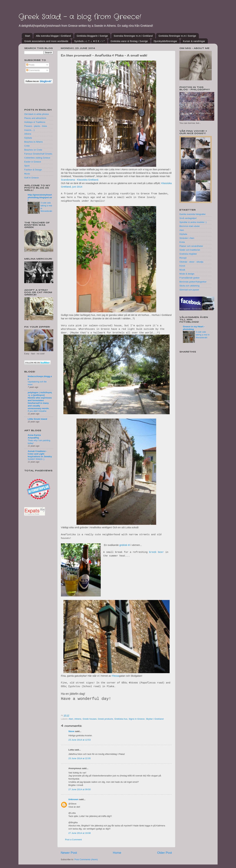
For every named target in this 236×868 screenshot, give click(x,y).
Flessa (116, 676)
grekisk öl (125, 545)
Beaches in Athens (34, 142)
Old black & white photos (37, 114)
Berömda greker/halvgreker (193, 282)
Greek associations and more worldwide (46, 41)
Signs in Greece (137, 719)
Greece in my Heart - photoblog (194, 328)
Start (28, 36)
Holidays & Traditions (35, 122)
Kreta (182, 242)
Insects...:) (29, 130)
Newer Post (69, 853)
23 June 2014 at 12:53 (79, 740)
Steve (71, 731)
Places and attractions (35, 118)
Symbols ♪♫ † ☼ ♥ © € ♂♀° (89, 41)
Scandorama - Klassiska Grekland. (80, 180)
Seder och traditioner (190, 250)
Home (117, 853)
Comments (33, 70)
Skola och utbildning (189, 286)
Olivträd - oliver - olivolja (191, 262)
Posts (30, 65)
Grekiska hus (121, 719)
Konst (182, 266)
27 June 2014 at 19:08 (79, 833)
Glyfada (28, 138)
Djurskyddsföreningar (165, 41)
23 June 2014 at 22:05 (79, 758)
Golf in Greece (31, 178)
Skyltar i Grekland (155, 719)
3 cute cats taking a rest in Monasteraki (203, 335)
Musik (182, 270)
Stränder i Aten (187, 238)
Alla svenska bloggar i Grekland (53, 36)
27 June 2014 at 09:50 (79, 789)
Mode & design (187, 274)
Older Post (165, 853)
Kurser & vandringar (194, 41)
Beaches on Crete (33, 150)
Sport (27, 166)
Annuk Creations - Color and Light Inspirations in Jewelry (40, 454)
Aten (71, 719)
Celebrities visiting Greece (37, 158)
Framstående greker (190, 278)
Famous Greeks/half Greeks (38, 154)
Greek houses (90, 719)
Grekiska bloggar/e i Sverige (92, 36)
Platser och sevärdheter (191, 246)
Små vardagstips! (188, 218)
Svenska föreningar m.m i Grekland (133, 36)
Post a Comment (73, 840)
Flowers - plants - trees (36, 126)
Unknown (73, 799)
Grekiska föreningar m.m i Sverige (177, 36)
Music (27, 174)
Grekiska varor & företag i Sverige (129, 41)
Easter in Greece (33, 162)
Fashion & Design (33, 170)
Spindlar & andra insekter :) (193, 222)
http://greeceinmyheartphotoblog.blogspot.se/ (40, 197)
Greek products (105, 719)
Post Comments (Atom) (86, 859)
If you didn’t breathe (37, 411)
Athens (78, 719)
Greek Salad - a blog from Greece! (80, 17)
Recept (183, 258)
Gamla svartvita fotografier (193, 214)
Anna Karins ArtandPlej (34, 436)
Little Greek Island (37, 419)
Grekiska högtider (188, 254)
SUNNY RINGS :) (36, 459)
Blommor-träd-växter (190, 226)
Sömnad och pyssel (189, 290)
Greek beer (156, 552)
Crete (27, 146)
